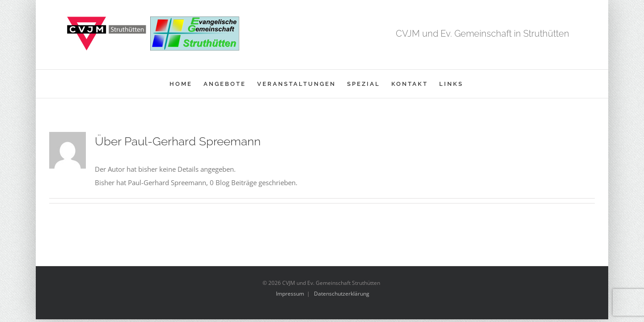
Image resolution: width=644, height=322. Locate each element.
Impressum (290, 294)
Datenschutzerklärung (342, 294)
